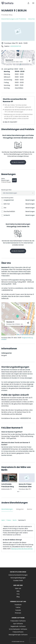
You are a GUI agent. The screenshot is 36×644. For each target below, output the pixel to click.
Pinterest (18, 613)
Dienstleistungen (7, 509)
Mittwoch (7, 77)
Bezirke (29, 509)
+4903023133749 (15, 46)
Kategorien (20, 509)
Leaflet (17, 335)
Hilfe (18, 591)
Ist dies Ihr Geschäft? (10, 122)
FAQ (18, 594)
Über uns (18, 588)
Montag (7, 71)
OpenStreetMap (25, 335)
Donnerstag (8, 80)
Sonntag (7, 88)
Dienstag (7, 74)
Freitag (6, 82)
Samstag (7, 85)
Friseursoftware (18, 632)
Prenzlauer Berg (7, 15)
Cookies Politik (18, 580)
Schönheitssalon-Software (18, 629)
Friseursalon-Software (18, 621)
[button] (17, 316)
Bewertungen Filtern (6, 190)
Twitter (18, 607)
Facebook (18, 605)
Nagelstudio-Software (18, 626)
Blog (18, 597)
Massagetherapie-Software (18, 635)
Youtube (18, 610)
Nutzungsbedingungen (18, 578)
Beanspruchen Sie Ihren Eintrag (22, 549)
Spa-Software (18, 624)
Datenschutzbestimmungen (18, 575)
